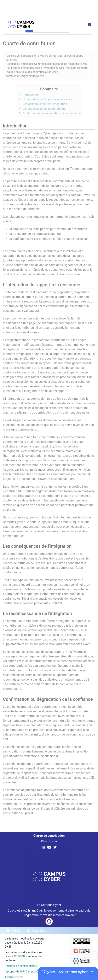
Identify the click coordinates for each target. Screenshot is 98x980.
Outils (16, 931)
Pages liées (39, 931)
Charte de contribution (49, 836)
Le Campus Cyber (49, 905)
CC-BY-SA (20, 956)
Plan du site (49, 841)
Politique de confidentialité (21, 966)
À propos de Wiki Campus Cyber (24, 972)
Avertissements (14, 977)
